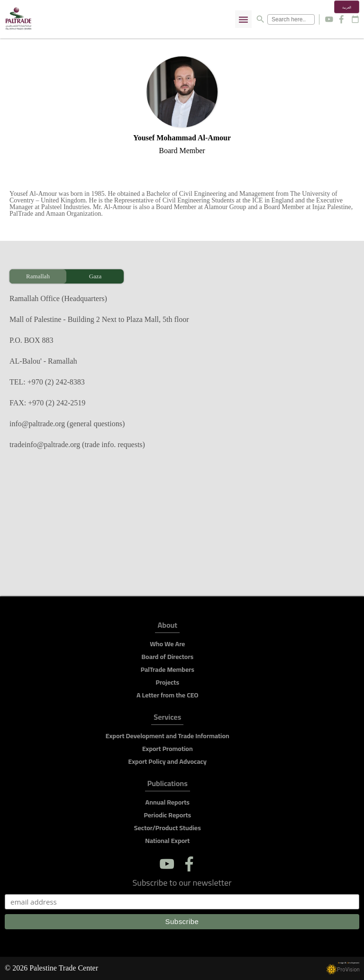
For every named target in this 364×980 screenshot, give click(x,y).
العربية (347, 8)
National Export (167, 841)
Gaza (96, 276)
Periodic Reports (167, 815)
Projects (168, 682)
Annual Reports (168, 802)
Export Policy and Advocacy (168, 761)
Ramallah (38, 276)
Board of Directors (167, 657)
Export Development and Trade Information (168, 736)
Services (167, 719)
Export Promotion (168, 749)
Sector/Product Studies (168, 828)
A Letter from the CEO (168, 695)
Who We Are (167, 644)
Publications (168, 785)
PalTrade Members (168, 669)
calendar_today (355, 19)
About (167, 627)
